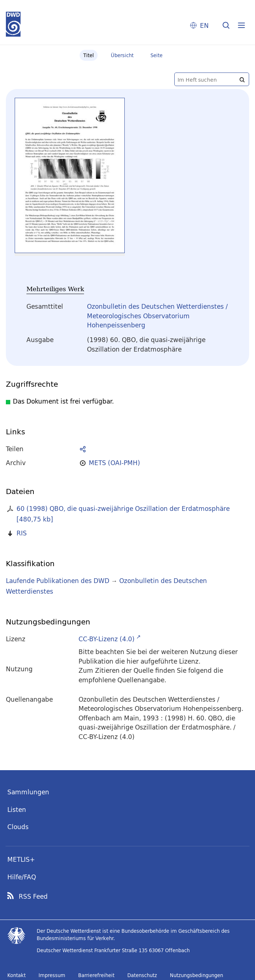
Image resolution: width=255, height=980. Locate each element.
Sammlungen (28, 792)
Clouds (18, 827)
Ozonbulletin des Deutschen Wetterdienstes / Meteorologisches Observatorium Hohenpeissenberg (157, 316)
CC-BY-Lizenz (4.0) (107, 639)
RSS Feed (33, 897)
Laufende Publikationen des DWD (58, 581)
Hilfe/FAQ (22, 877)
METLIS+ (21, 859)
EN (204, 25)
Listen (17, 810)
